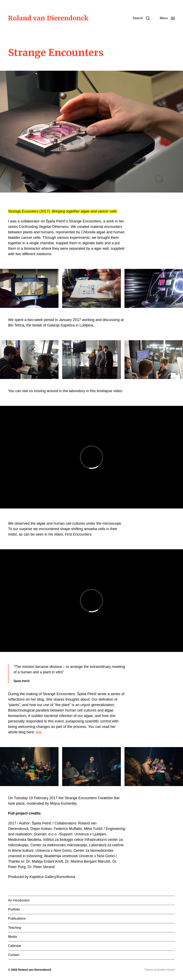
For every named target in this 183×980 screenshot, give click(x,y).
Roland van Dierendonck (48, 18)
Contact (14, 955)
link (39, 732)
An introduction (19, 900)
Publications (17, 918)
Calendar (15, 946)
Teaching (15, 928)
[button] (141, 18)
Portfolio (14, 909)
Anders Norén (166, 970)
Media (13, 937)
